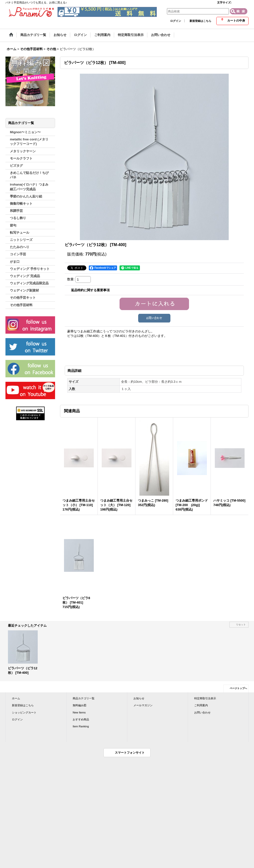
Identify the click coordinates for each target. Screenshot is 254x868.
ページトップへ (238, 688)
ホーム (16, 698)
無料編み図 (79, 705)
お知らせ (139, 698)
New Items (79, 712)
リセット (241, 625)
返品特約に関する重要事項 (90, 290)
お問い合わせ (202, 712)
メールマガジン (143, 705)
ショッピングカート (24, 712)
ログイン (176, 21)
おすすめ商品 (81, 719)
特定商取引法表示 (205, 698)
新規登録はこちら (200, 21)
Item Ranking (81, 726)
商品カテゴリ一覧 (84, 698)
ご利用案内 (201, 705)
